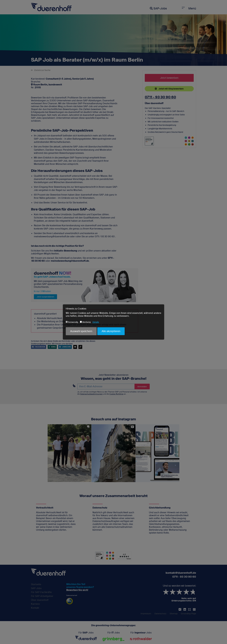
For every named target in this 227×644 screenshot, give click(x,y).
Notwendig (72, 322)
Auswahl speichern (81, 331)
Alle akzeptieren (111, 331)
